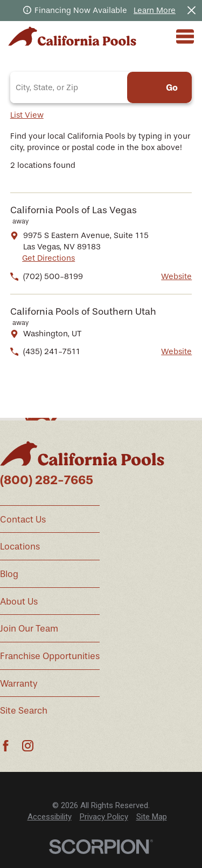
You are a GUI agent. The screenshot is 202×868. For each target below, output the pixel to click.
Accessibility (50, 817)
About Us (19, 602)
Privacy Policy (104, 817)
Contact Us (23, 520)
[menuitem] (50, 817)
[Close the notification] (191, 11)
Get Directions (48, 258)
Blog (9, 574)
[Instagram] (28, 746)
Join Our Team (29, 629)
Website (176, 276)
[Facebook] (6, 746)
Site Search (24, 711)
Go (172, 87)
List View (27, 115)
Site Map (152, 817)
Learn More (155, 10)
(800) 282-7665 (47, 480)
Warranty (19, 684)
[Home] (72, 36)
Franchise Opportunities (50, 656)
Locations (20, 547)
